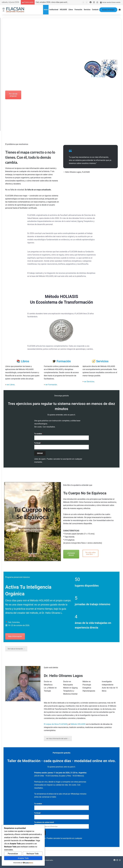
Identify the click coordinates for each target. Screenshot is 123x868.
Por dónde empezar (13, 95)
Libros (71, 10)
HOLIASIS (63, 10)
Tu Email (38, 443)
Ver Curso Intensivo (33, 95)
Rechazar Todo (33, 854)
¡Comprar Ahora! (71, 554)
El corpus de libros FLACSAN (56, 724)
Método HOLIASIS (78, 724)
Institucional (54, 10)
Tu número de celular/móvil (45, 822)
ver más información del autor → (58, 739)
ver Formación (51, 385)
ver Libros (11, 385)
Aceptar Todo (23, 858)
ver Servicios (89, 382)
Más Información (15, 636)
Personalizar (13, 854)
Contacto (95, 10)
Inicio (46, 10)
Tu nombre (39, 434)
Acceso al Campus (108, 10)
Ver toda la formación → (16, 649)
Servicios (87, 10)
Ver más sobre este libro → (91, 553)
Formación (78, 10)
